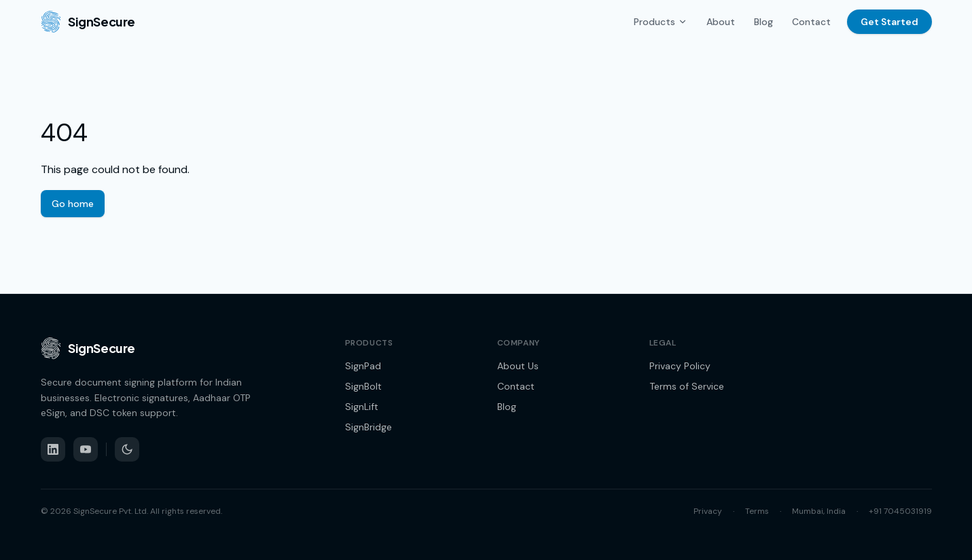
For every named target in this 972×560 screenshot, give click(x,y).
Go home (73, 204)
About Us (518, 366)
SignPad (363, 366)
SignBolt (363, 386)
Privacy (708, 511)
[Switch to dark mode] (127, 449)
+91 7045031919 (900, 511)
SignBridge (368, 427)
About (721, 22)
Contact (811, 22)
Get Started (889, 22)
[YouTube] (86, 449)
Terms (757, 511)
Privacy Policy (680, 366)
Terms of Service (687, 386)
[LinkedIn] (53, 449)
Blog (763, 22)
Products (661, 22)
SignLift (362, 407)
